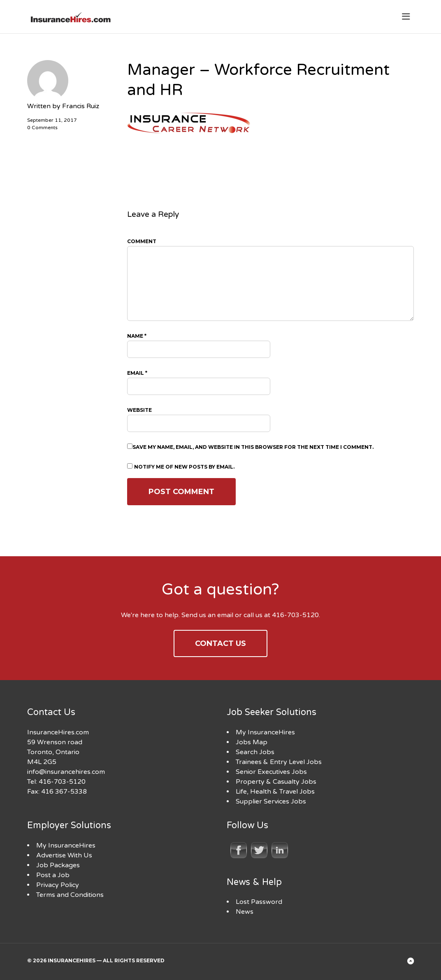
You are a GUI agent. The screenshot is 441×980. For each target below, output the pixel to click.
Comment (142, 241)
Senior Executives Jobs (271, 772)
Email (137, 373)
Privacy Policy (58, 885)
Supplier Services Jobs (271, 801)
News (245, 912)
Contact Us (220, 643)
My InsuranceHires (265, 732)
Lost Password (259, 902)
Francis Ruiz (81, 106)
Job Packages (58, 865)
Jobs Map (252, 742)
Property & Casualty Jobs (276, 782)
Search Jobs (255, 752)
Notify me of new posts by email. (184, 467)
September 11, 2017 (52, 120)
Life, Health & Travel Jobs (275, 792)
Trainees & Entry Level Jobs (279, 762)
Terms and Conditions (70, 895)
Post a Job (53, 875)
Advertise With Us (64, 855)
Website (139, 410)
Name (137, 336)
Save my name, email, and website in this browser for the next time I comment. (253, 447)
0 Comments (42, 128)
